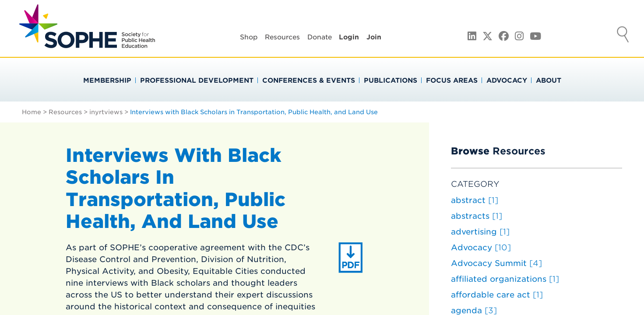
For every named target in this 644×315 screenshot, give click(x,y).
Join (374, 37)
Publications (391, 80)
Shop (249, 37)
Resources (282, 37)
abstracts (477, 216)
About (549, 80)
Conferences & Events (309, 80)
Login (349, 37)
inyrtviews (106, 112)
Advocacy (507, 80)
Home (32, 112)
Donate (320, 37)
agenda (474, 310)
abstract (475, 200)
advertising (480, 232)
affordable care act (497, 295)
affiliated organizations (505, 279)
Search (623, 35)
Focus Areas (452, 80)
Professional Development (197, 80)
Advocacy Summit (496, 263)
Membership (107, 80)
